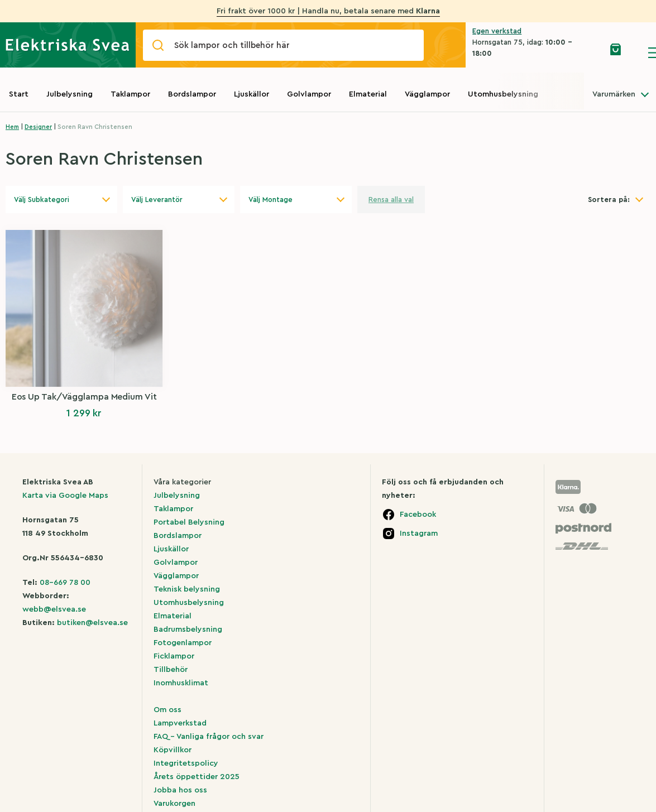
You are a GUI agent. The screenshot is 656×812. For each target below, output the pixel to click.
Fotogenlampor (183, 643)
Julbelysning (70, 94)
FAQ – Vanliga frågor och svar (209, 737)
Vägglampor (427, 94)
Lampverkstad (180, 723)
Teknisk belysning (187, 589)
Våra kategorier (182, 482)
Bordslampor (192, 94)
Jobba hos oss (180, 790)
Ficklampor (174, 656)
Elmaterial (368, 94)
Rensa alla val (391, 200)
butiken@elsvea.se (92, 623)
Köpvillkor (173, 750)
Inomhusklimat (181, 683)
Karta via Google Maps (65, 496)
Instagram (419, 534)
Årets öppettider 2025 (197, 777)
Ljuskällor (252, 94)
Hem (12, 127)
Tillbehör (171, 670)
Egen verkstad (497, 31)
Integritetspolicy (186, 763)
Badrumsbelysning (188, 630)
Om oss (167, 710)
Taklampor (130, 94)
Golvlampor (309, 94)
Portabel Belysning (189, 522)
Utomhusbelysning (503, 94)
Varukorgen (174, 804)
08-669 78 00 (65, 583)
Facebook (418, 515)
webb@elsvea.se (54, 609)
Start (19, 94)
